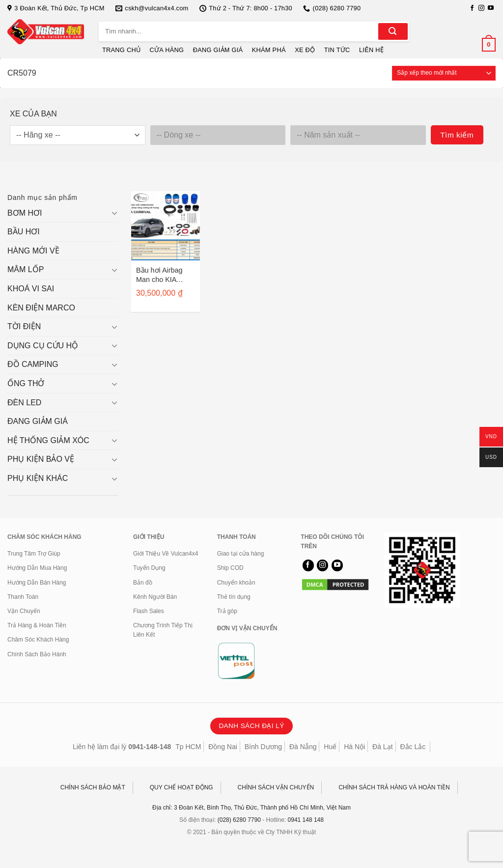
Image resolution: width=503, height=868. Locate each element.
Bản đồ (143, 583)
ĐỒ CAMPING (33, 364)
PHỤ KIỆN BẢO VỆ (41, 459)
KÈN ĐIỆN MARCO (41, 308)
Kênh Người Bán (155, 597)
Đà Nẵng (303, 747)
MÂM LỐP (26, 269)
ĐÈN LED (24, 403)
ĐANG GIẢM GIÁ (218, 50)
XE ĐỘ (305, 50)
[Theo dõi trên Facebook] (472, 8)
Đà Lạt (382, 747)
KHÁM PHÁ (269, 50)
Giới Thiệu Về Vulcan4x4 (166, 554)
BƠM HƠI (25, 213)
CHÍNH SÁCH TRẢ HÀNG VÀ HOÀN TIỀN (394, 787)
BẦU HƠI (24, 232)
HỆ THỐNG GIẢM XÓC (48, 440)
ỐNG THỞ (26, 383)
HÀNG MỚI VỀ (33, 251)
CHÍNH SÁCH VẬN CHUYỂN (276, 787)
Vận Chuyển (24, 611)
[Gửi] (393, 31)
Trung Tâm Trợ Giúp (34, 554)
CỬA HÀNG (167, 50)
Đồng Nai (223, 747)
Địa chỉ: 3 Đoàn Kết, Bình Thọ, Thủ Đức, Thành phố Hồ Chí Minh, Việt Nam (251, 808)
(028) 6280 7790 (239, 820)
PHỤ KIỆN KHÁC (38, 478)
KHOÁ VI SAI (31, 289)
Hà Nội (354, 747)
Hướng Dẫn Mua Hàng (37, 568)
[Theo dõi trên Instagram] (481, 8)
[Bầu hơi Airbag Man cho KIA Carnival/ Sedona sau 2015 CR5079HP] (166, 226)
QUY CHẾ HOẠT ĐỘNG (182, 787)
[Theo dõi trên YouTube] (491, 8)
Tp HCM (188, 747)
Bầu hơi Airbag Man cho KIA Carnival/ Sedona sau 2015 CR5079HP (163, 275)
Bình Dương (263, 747)
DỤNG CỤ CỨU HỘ (43, 346)
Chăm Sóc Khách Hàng (38, 640)
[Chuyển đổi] (114, 213)
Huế (330, 747)
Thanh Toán (23, 597)
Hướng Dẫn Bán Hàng (37, 583)
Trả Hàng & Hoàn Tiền (37, 625)
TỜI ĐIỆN (24, 326)
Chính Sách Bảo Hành (37, 654)
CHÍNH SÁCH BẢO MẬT (93, 787)
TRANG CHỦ (121, 50)
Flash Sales (149, 611)
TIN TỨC (337, 50)
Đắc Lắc (413, 747)
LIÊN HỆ (371, 50)
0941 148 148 (306, 820)
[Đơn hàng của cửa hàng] (444, 73)
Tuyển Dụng (149, 568)
